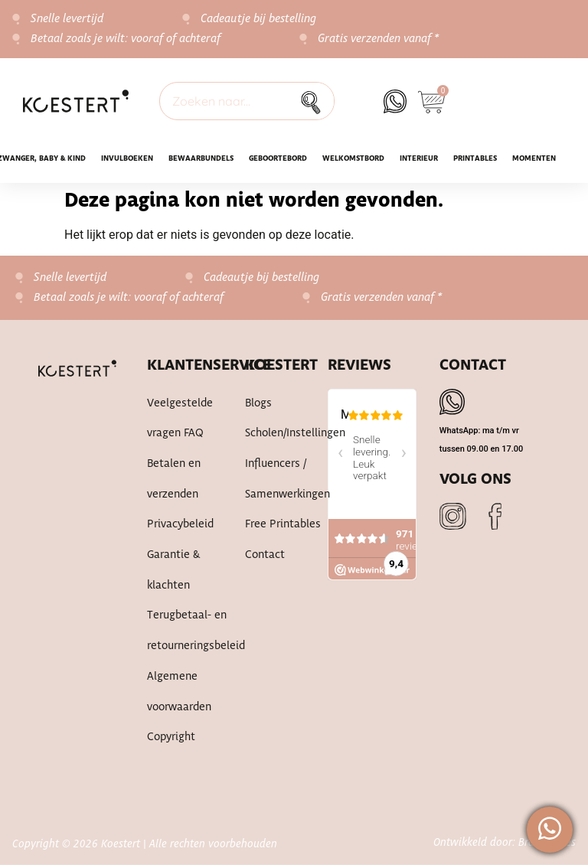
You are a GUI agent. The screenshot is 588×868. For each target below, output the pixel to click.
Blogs (258, 404)
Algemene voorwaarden (179, 695)
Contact (265, 557)
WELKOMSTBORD (353, 159)
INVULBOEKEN (127, 159)
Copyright (171, 741)
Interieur (419, 159)
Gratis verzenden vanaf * (379, 39)
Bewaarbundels (201, 159)
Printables (475, 159)
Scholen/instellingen (295, 435)
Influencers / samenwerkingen (287, 481)
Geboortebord (278, 159)
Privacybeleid (180, 527)
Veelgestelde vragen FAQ (180, 419)
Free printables (283, 527)
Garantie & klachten (173, 573)
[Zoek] (315, 101)
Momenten (534, 159)
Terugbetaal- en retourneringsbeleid (196, 634)
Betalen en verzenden (174, 481)
